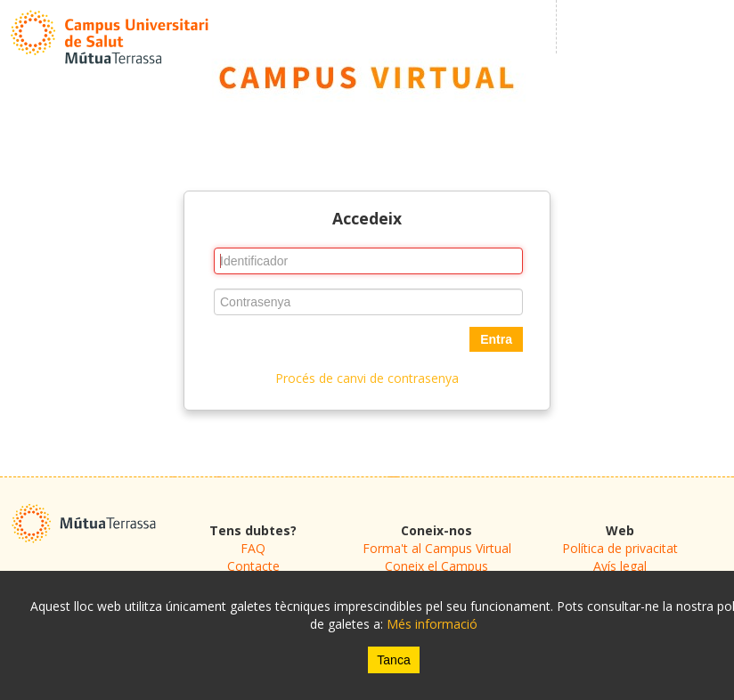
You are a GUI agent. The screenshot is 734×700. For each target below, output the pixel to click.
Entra (496, 339)
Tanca (393, 660)
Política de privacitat (620, 548)
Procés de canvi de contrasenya (367, 378)
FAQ (253, 548)
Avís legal (620, 566)
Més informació (432, 624)
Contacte (253, 566)
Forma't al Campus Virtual (437, 548)
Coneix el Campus (436, 566)
